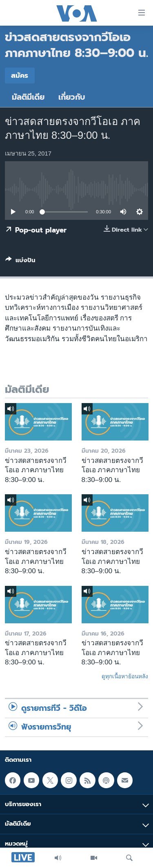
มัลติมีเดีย (28, 97)
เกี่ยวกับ (72, 97)
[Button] (20, 262)
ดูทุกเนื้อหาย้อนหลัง (125, 676)
